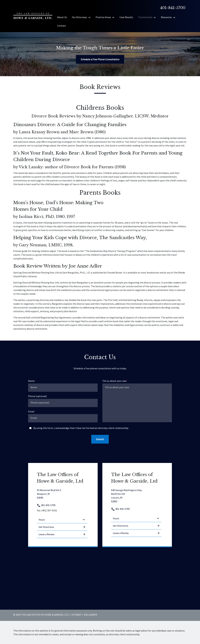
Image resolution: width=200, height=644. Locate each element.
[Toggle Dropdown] (90, 17)
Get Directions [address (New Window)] (62, 527)
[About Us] (62, 17)
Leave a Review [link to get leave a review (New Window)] (62, 534)
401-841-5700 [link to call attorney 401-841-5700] (46, 505)
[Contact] (62, 26)
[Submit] (100, 439)
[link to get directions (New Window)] (62, 494)
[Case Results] (126, 17)
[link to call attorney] (171, 8)
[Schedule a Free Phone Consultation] (100, 59)
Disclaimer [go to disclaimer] (90, 615)
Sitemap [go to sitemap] (76, 615)
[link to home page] (33, 16)
